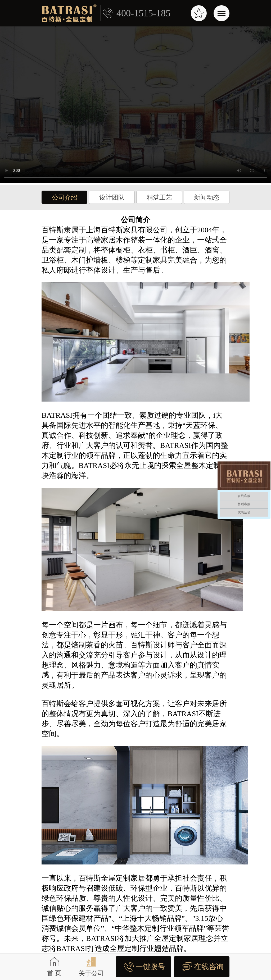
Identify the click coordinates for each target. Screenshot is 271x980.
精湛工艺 (159, 197)
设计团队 (112, 197)
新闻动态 (207, 197)
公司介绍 (65, 197)
